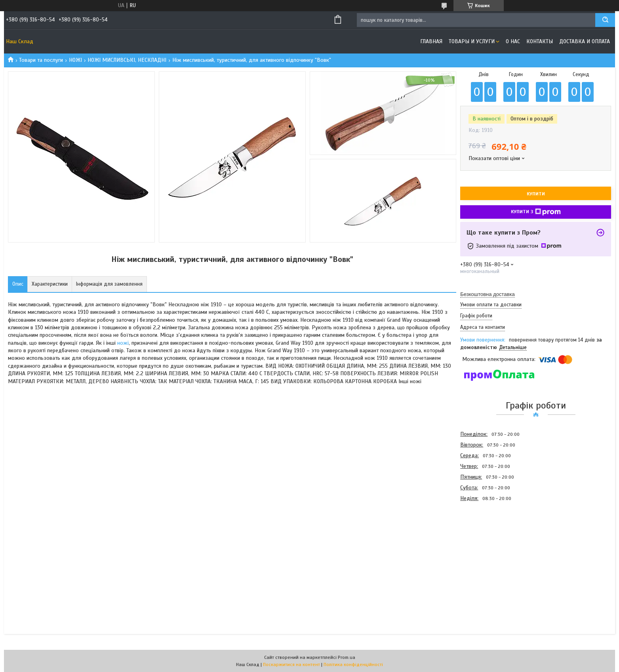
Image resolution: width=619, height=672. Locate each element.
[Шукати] (605, 20)
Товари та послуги (41, 60)
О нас (513, 41)
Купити (536, 194)
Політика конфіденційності (353, 664)
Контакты (540, 41)
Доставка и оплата (585, 41)
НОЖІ (75, 60)
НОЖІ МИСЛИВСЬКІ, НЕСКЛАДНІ (127, 60)
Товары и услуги (472, 41)
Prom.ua (347, 657)
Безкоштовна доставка (487, 294)
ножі (123, 343)
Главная (431, 41)
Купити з (536, 212)
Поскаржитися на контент (291, 664)
